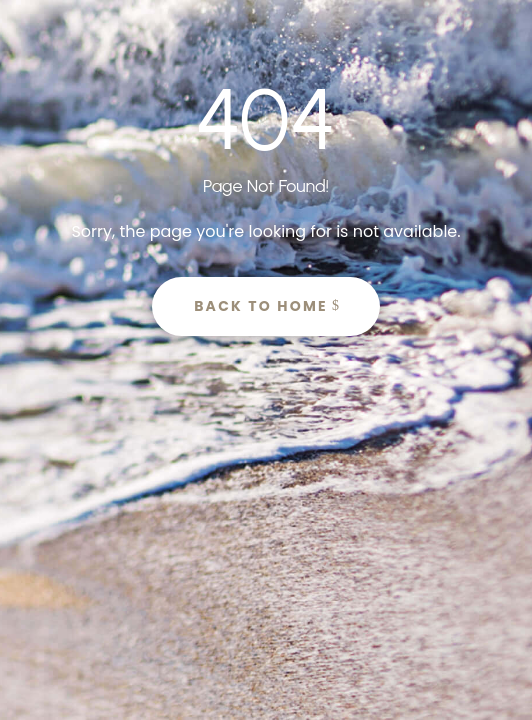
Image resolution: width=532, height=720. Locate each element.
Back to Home (261, 306)
